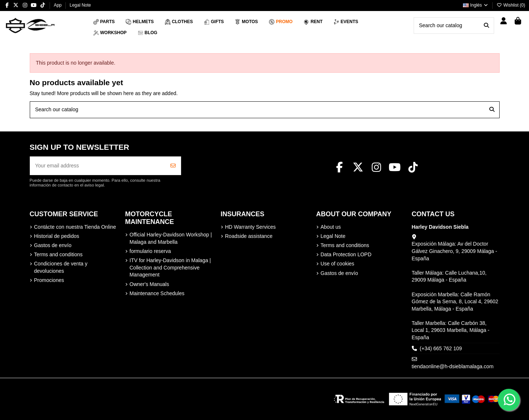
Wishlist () (511, 5)
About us (331, 227)
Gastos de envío (53, 245)
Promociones (49, 280)
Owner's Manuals (150, 284)
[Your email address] (98, 166)
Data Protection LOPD (346, 254)
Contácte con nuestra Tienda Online (75, 227)
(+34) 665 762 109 (441, 348)
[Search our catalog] (486, 26)
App (58, 5)
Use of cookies (338, 264)
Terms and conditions (58, 254)
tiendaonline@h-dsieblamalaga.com (453, 366)
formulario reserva (150, 251)
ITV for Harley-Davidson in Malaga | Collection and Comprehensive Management (170, 267)
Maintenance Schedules (157, 293)
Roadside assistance (249, 236)
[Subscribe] (173, 166)
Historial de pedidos (57, 236)
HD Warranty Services (251, 227)
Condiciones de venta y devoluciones (61, 267)
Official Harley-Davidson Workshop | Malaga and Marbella (171, 238)
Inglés (476, 5)
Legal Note (80, 5)
